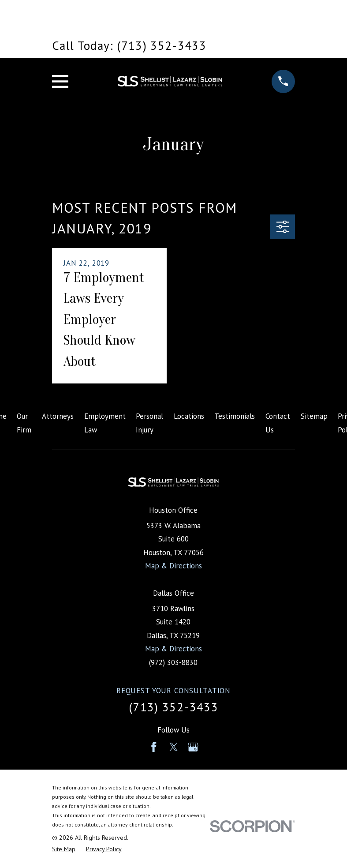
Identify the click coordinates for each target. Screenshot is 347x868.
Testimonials (235, 416)
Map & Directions (173, 566)
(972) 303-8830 (173, 662)
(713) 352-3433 (173, 707)
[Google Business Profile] (193, 747)
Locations (189, 416)
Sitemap (314, 416)
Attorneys (58, 416)
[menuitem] (64, 849)
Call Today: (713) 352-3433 (129, 45)
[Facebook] (154, 747)
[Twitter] (174, 747)
